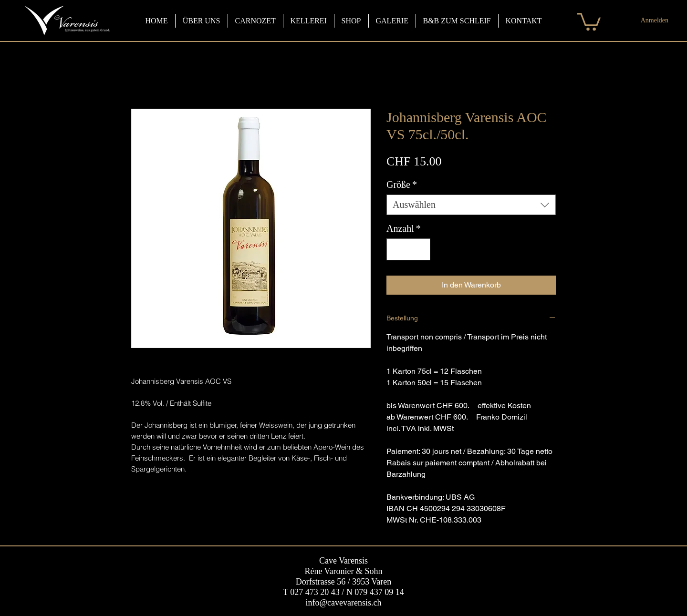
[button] (589, 21)
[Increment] (421, 249)
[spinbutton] (408, 249)
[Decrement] (396, 249)
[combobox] (471, 205)
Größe (402, 185)
